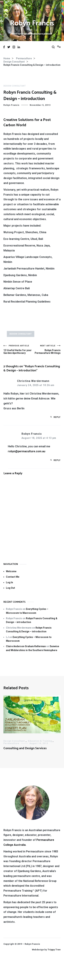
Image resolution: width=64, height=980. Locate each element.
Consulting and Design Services (25, 748)
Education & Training (40, 741)
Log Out (10, 588)
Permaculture (11, 743)
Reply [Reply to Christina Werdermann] (57, 417)
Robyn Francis (32, 23)
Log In (9, 582)
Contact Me (13, 577)
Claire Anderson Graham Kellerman (26, 646)
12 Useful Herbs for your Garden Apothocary (18, 349)
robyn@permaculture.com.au (27, 451)
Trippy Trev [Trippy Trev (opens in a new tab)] (54, 950)
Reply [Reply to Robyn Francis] (57, 460)
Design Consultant (15, 86)
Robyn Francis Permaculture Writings (46, 349)
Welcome (11, 571)
